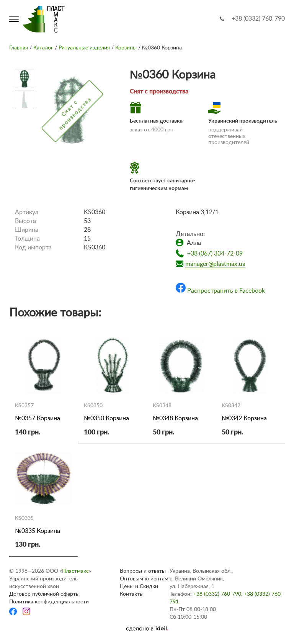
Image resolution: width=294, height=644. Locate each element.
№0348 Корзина (175, 418)
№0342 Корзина (244, 418)
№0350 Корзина (106, 418)
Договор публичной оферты (44, 594)
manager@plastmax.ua (215, 264)
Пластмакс (75, 571)
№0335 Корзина (38, 531)
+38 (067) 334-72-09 (215, 254)
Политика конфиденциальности (49, 602)
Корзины (126, 48)
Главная (19, 48)
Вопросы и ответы (143, 571)
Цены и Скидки (139, 587)
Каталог (43, 48)
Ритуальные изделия (84, 48)
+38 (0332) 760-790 (258, 19)
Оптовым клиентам (144, 579)
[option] (24, 79)
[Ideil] (147, 629)
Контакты (132, 594)
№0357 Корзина (38, 418)
